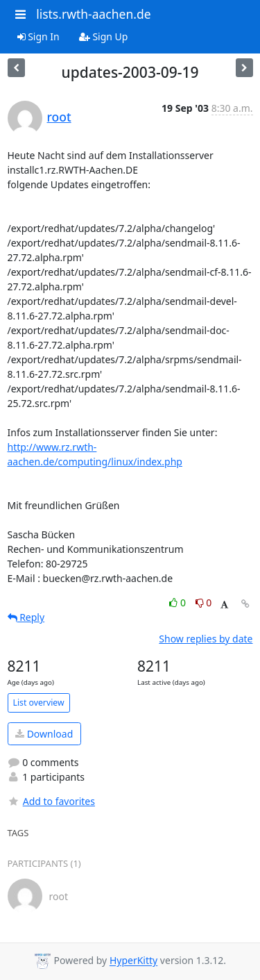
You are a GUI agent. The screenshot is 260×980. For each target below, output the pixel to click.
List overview (39, 703)
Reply (26, 617)
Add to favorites (51, 801)
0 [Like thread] (179, 603)
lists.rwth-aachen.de (93, 14)
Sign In (38, 36)
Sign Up (104, 36)
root (59, 117)
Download (44, 734)
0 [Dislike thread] (204, 603)
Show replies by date (206, 639)
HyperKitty (133, 961)
